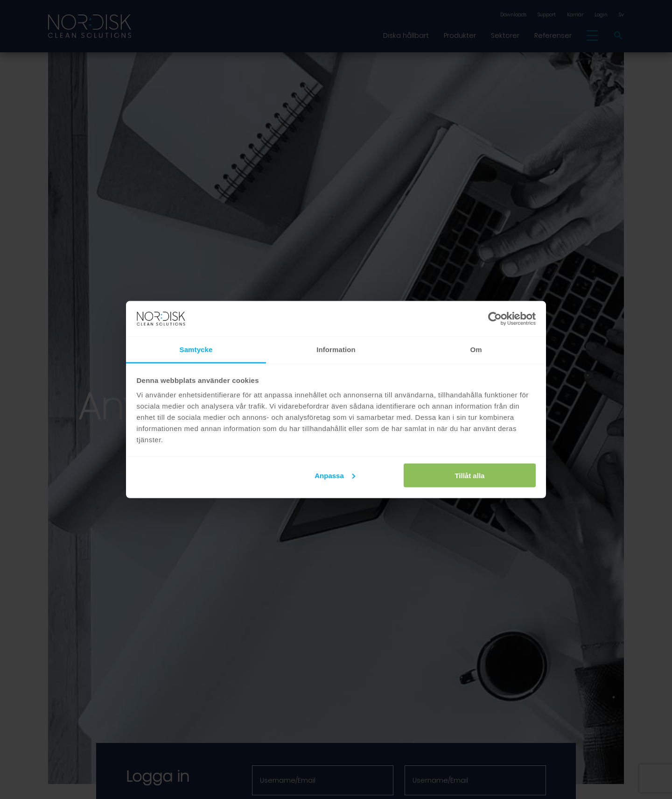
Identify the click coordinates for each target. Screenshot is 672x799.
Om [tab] (476, 350)
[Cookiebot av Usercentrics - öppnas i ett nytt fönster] (495, 319)
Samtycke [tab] (196, 350)
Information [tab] (336, 350)
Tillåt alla (469, 475)
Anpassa (335, 475)
